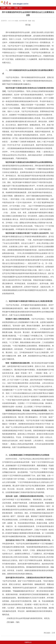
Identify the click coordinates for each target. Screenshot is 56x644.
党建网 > (4, 8)
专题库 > (10, 8)
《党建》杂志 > (18, 8)
